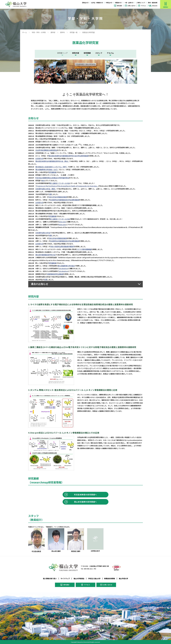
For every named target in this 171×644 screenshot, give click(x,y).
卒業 (50, 194)
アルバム (110, 53)
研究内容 (76, 53)
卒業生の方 (109, 3)
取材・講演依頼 (153, 3)
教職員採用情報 (110, 578)
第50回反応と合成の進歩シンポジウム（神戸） (52, 167)
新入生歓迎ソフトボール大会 (60, 183)
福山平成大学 (123, 578)
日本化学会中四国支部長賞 (58, 197)
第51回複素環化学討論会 (66, 266)
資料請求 (120, 6)
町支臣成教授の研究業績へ (86, 494)
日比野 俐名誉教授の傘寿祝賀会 (46, 150)
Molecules (62, 222)
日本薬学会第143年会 (43, 233)
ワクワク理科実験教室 (84, 249)
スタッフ (99, 53)
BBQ (43, 180)
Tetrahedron (63, 268)
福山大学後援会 (79, 578)
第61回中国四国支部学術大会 (45, 255)
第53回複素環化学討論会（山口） (47, 170)
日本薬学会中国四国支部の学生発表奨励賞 (65, 200)
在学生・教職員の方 (97, 3)
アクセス (143, 6)
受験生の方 (85, 3)
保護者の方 (118, 3)
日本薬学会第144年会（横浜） (46, 189)
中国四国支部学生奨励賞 (55, 274)
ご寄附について (141, 3)
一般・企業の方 (129, 3)
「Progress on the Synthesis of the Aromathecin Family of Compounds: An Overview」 (67, 186)
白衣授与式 (39, 158)
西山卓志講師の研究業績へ (86, 502)
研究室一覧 (74, 32)
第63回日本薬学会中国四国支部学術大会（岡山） (52, 161)
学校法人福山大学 (94, 578)
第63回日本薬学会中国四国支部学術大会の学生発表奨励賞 (68, 156)
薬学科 (62, 32)
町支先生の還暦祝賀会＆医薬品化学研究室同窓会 (52, 178)
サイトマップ (65, 578)
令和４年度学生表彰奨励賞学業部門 (62, 246)
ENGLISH (155, 6)
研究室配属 (52, 172)
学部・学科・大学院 (39, 32)
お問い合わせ (132, 6)
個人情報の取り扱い (50, 578)
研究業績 (87, 53)
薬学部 (53, 32)
